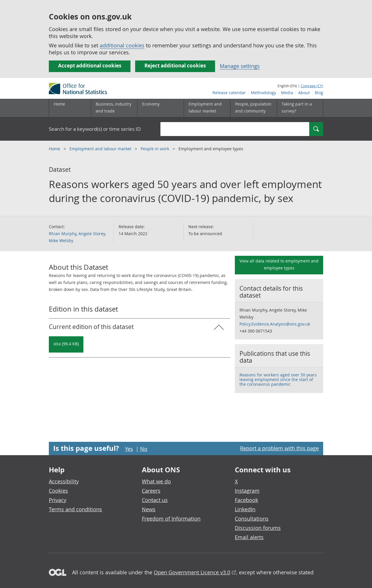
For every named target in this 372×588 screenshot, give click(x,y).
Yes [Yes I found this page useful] (129, 449)
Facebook (246, 500)
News (149, 509)
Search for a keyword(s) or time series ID (95, 129)
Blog (319, 93)
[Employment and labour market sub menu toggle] (207, 108)
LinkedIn (245, 509)
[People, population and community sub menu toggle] (253, 108)
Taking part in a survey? (297, 107)
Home (59, 104)
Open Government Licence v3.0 (192, 572)
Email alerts (249, 537)
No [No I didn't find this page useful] (144, 449)
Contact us (155, 500)
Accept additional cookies (90, 66)
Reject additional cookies (175, 66)
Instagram (247, 491)
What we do (156, 481)
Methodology (263, 93)
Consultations (252, 519)
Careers (151, 491)
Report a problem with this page (279, 448)
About (304, 93)
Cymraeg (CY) (312, 86)
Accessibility (64, 481)
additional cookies (122, 45)
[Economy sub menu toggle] (160, 108)
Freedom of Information (171, 519)
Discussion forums (258, 528)
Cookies (58, 491)
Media (287, 93)
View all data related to (279, 264)
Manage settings (240, 66)
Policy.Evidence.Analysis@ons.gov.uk (275, 324)
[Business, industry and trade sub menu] (114, 108)
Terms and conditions (75, 509)
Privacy (58, 500)
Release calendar (229, 93)
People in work (155, 149)
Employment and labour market (101, 149)
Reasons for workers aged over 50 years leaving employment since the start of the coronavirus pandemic (278, 379)
